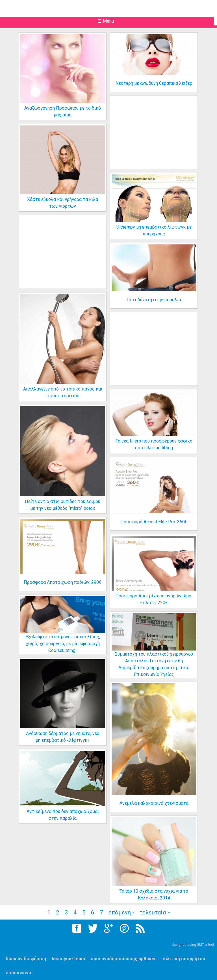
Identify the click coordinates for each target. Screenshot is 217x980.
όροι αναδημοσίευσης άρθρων (123, 959)
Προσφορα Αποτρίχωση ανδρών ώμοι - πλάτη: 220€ (154, 599)
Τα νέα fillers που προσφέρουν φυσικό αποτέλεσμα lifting (154, 444)
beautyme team (68, 959)
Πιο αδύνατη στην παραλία (154, 300)
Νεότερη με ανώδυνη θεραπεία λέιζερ (154, 83)
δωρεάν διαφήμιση (26, 959)
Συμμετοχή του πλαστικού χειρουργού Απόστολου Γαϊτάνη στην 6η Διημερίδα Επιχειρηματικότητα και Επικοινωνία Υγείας (154, 664)
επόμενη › (121, 912)
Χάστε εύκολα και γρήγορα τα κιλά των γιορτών (63, 203)
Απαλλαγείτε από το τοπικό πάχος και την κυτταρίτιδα (63, 392)
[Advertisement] (159, 137)
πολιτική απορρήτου (183, 959)
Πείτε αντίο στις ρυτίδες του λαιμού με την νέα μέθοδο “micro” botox (63, 505)
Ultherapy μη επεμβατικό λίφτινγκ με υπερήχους (154, 230)
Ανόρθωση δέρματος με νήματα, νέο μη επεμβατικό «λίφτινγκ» (63, 737)
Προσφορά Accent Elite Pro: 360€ (154, 522)
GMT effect (206, 945)
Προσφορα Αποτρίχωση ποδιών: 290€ (63, 582)
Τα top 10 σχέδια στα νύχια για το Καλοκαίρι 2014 (154, 895)
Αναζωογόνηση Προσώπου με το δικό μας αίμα (63, 111)
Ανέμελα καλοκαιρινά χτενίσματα (154, 803)
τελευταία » (155, 912)
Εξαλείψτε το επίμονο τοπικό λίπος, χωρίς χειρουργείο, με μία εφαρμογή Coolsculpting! (63, 644)
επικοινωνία (19, 973)
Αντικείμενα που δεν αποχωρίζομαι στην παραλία (63, 815)
